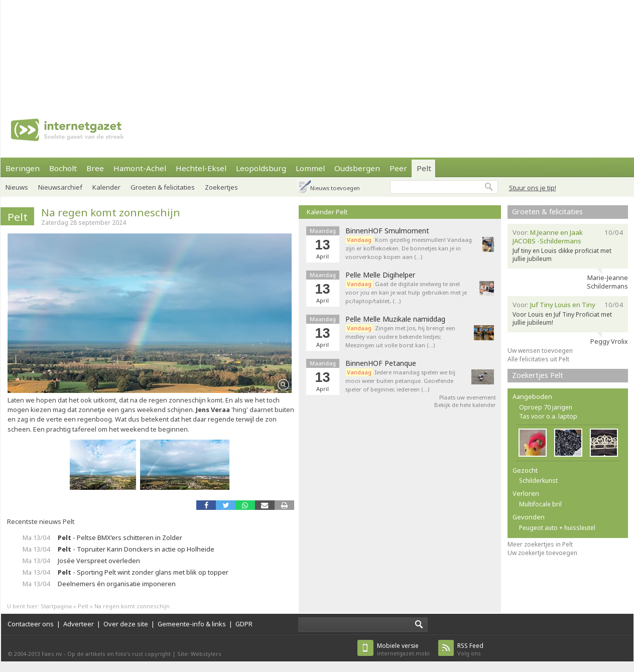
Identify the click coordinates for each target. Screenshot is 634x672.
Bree (95, 168)
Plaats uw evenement (468, 397)
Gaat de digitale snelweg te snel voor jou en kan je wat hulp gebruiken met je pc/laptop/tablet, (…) (406, 292)
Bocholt (63, 168)
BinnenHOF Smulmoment (387, 231)
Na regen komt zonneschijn (111, 212)
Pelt (424, 168)
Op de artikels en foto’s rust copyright (119, 654)
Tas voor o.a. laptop (548, 416)
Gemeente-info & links (192, 624)
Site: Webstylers (199, 654)
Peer (398, 168)
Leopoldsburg (261, 168)
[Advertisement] (131, 50)
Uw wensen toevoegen (540, 351)
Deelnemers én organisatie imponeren (117, 584)
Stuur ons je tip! (533, 188)
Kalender (106, 187)
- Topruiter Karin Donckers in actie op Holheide (136, 549)
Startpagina (56, 606)
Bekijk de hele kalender (465, 405)
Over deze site (126, 624)
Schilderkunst (538, 481)
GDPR (244, 624)
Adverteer (79, 624)
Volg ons (470, 649)
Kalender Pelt (327, 212)
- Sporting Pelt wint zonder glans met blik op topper (143, 572)
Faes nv (52, 654)
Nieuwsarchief (60, 187)
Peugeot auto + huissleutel (557, 528)
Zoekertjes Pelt (538, 375)
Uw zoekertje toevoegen (542, 553)
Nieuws (17, 187)
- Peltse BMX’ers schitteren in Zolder (120, 537)
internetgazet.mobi (403, 649)
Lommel (310, 168)
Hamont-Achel (140, 168)
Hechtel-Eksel (201, 168)
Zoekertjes (221, 187)
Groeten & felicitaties (163, 187)
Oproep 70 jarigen (546, 407)
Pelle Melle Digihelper (380, 275)
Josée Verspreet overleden (99, 561)
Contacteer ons (31, 624)
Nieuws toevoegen (335, 188)
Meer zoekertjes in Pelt (540, 544)
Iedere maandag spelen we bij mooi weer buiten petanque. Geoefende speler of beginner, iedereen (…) (400, 381)
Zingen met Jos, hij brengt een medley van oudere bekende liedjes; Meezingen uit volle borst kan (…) (400, 337)
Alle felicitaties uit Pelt (538, 359)
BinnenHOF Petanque (381, 363)
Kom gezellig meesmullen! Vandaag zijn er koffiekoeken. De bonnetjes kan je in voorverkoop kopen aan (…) (409, 248)
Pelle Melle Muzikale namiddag (395, 319)
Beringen (23, 168)
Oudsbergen (357, 168)
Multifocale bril (540, 504)
